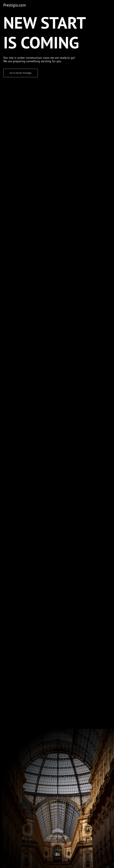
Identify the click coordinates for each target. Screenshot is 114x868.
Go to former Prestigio (21, 73)
